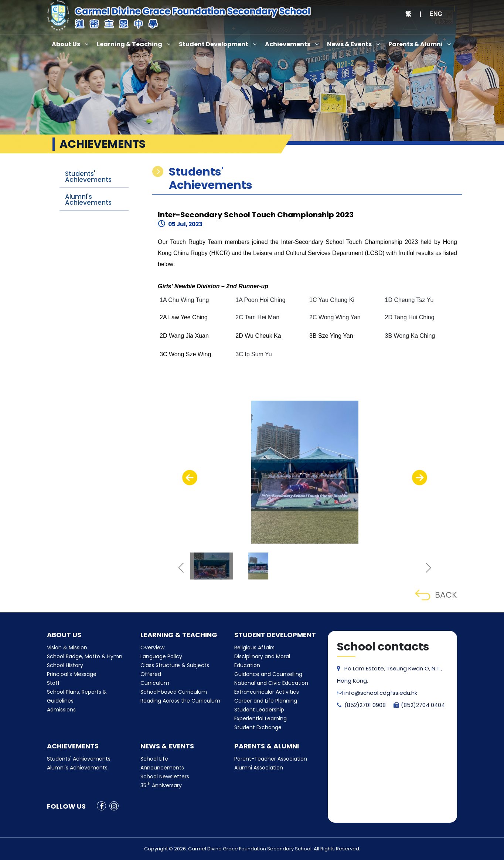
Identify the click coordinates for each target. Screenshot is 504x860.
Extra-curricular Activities (267, 692)
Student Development (214, 44)
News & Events (349, 44)
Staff (53, 683)
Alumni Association (259, 768)
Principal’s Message (72, 674)
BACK (436, 595)
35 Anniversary (161, 785)
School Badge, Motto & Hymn (85, 656)
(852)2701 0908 (361, 705)
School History (65, 665)
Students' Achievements (88, 177)
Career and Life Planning (266, 701)
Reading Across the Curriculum (180, 701)
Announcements (162, 768)
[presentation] (190, 477)
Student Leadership (259, 710)
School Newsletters (165, 776)
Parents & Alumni (416, 44)
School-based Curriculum (174, 692)
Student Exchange (258, 727)
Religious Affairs (254, 647)
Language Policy (161, 656)
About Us (66, 44)
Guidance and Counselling (268, 674)
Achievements (288, 44)
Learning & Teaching (130, 44)
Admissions (61, 710)
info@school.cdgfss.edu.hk (377, 693)
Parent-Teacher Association (271, 759)
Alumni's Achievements (88, 200)
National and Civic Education (271, 683)
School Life (154, 759)
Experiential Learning (260, 718)
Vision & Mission (67, 647)
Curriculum (155, 683)
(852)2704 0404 (419, 705)
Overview (152, 647)
